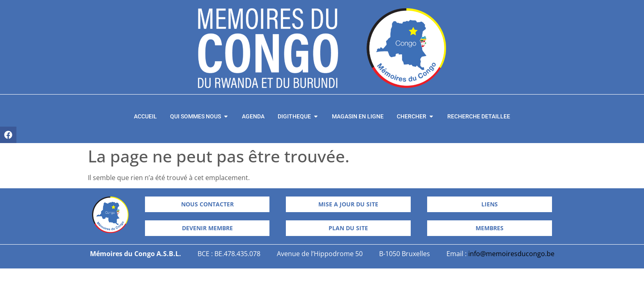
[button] (348, 228)
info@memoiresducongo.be (511, 254)
